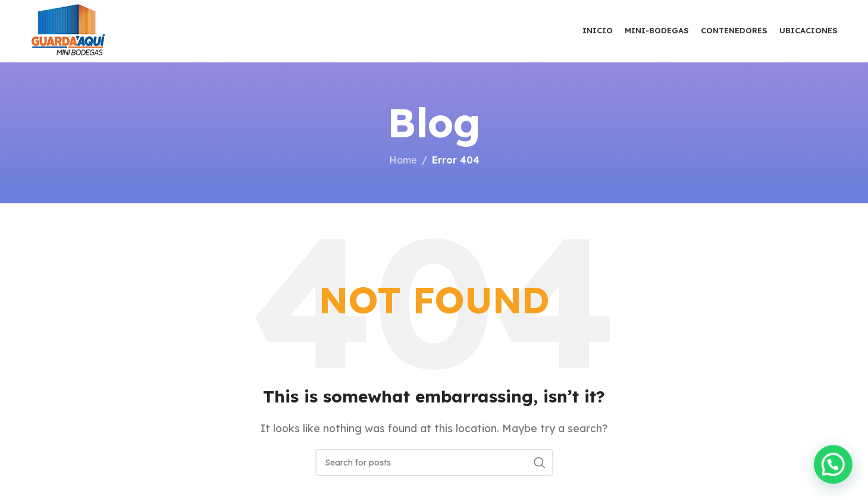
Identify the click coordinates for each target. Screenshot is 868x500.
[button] (833, 465)
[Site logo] (68, 30)
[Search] (434, 463)
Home (403, 160)
